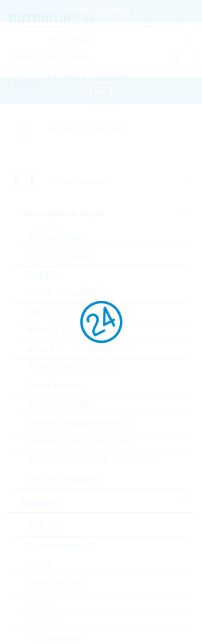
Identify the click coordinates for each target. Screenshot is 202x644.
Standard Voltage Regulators (81, 442)
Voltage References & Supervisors (92, 460)
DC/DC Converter (60, 293)
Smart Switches (56, 386)
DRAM (39, 564)
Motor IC (43, 349)
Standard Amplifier (62, 405)
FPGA (39, 601)
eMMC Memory (56, 583)
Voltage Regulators (63, 479)
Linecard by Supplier (86, 128)
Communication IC (62, 545)
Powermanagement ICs (71, 367)
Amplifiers (46, 274)
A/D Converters (56, 237)
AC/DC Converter (60, 256)
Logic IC (43, 620)
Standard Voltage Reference (80, 423)
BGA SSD (46, 527)
